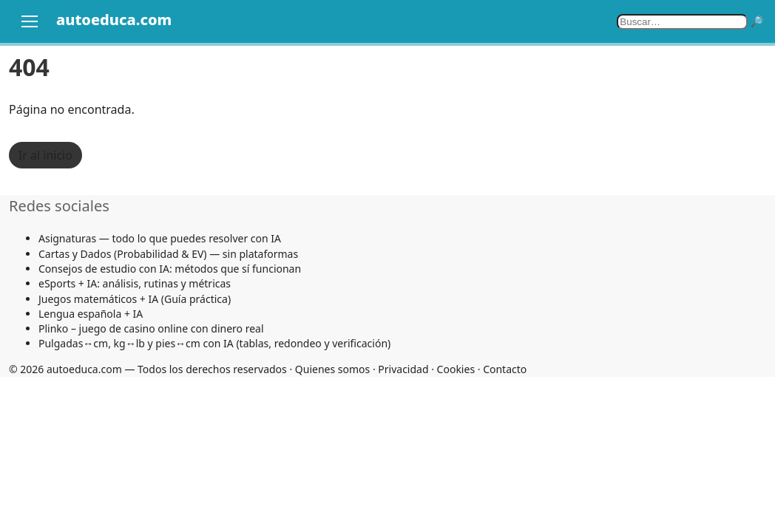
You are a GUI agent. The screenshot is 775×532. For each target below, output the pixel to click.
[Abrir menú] (30, 21)
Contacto (505, 369)
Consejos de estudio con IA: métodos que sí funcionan (170, 269)
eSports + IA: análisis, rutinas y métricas (135, 283)
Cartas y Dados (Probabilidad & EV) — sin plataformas (168, 254)
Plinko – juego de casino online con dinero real (151, 328)
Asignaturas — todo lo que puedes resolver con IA (160, 238)
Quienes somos (332, 369)
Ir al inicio (45, 155)
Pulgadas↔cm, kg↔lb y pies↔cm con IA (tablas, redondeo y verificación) (214, 343)
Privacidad (403, 369)
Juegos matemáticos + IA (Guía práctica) (135, 299)
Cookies (456, 369)
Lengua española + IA (91, 314)
